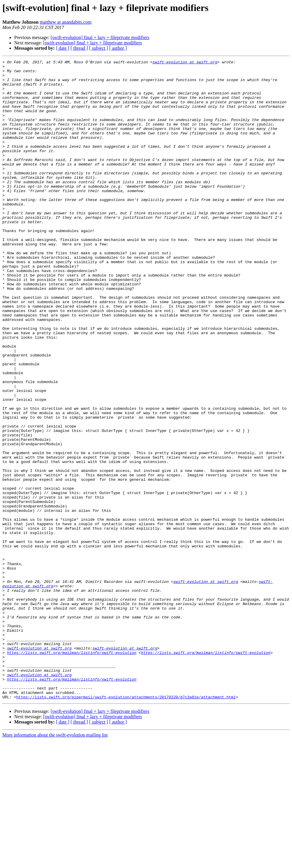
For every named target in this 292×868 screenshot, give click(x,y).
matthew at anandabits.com (66, 22)
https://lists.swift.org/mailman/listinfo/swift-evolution (72, 771)
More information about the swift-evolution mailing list (55, 863)
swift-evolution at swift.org (185, 63)
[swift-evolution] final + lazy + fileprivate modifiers (100, 37)
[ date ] (63, 48)
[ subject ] (99, 48)
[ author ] (118, 48)
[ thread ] (79, 48)
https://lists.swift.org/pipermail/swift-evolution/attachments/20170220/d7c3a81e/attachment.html (126, 825)
